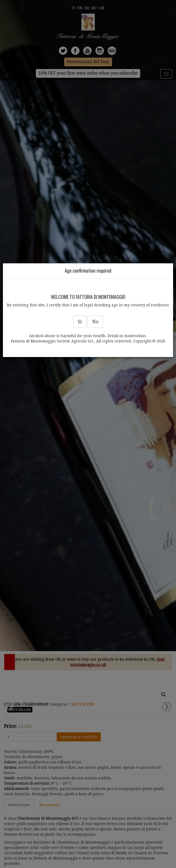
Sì (80, 322)
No (95, 322)
